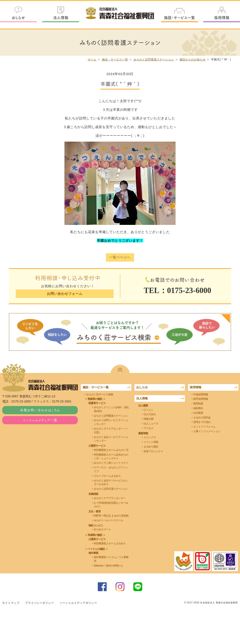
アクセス (148, 428)
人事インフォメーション (207, 431)
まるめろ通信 (151, 447)
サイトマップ (11, 603)
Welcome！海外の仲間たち (108, 566)
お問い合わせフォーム (64, 294)
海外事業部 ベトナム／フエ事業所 (111, 559)
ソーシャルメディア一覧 (40, 420)
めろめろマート (102, 529)
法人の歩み (150, 414)
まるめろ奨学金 (202, 417)
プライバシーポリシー (40, 603)
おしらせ (18, 18)
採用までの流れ (202, 422)
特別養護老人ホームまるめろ (110, 543)
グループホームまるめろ (107, 476)
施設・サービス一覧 (179, 18)
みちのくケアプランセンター (110, 498)
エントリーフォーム (204, 427)
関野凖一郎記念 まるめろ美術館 (111, 516)
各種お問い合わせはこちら (40, 410)
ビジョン (148, 410)
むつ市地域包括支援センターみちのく (111, 504)
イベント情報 (151, 442)
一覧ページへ (120, 257)
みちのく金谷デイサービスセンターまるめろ (111, 482)
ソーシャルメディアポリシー (78, 603)
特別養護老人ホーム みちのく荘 (111, 450)
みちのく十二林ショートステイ (111, 463)
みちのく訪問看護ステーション (154, 59)
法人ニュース (151, 424)
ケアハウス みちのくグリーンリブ (111, 469)
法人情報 (61, 18)
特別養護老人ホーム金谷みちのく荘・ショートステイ (111, 457)
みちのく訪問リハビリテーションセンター (111, 422)
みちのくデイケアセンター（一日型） (111, 431)
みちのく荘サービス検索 (100, 394)
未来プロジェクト (153, 451)
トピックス (150, 437)
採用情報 (222, 18)
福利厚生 (198, 408)
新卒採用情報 (201, 399)
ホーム (92, 59)
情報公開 (148, 419)
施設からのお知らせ (193, 59)
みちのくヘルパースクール (108, 520)
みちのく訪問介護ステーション (111, 489)
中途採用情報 (201, 394)
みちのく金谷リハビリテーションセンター (111, 439)
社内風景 (198, 413)
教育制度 (198, 404)
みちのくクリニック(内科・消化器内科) (111, 409)
